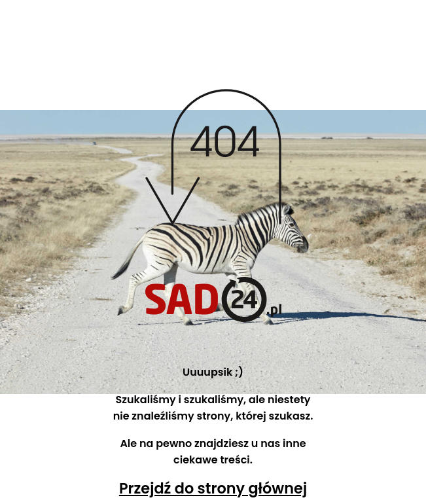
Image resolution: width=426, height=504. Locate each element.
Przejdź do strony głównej (213, 488)
